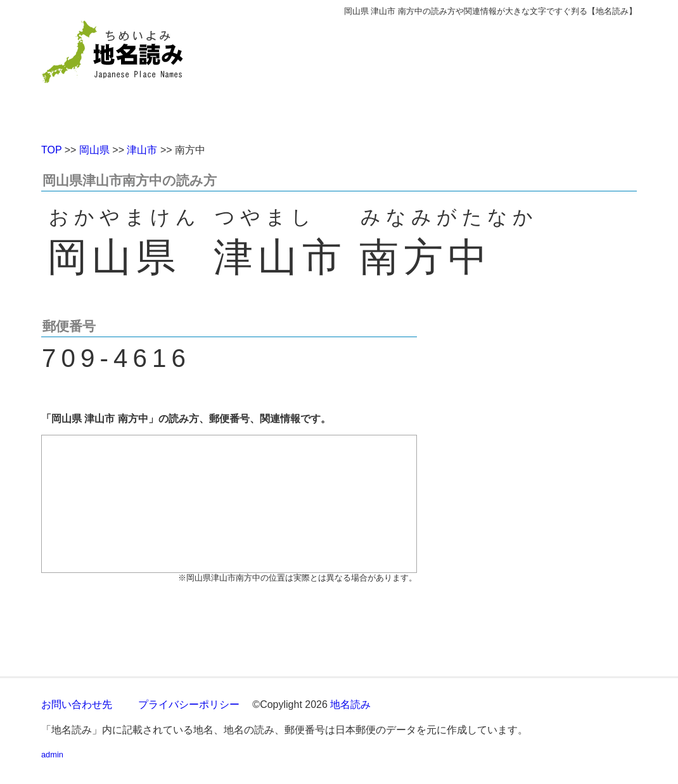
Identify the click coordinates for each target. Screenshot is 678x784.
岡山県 (94, 150)
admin (52, 755)
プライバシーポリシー (189, 704)
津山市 (142, 150)
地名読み (350, 704)
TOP (51, 150)
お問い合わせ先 (77, 704)
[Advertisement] (431, 75)
